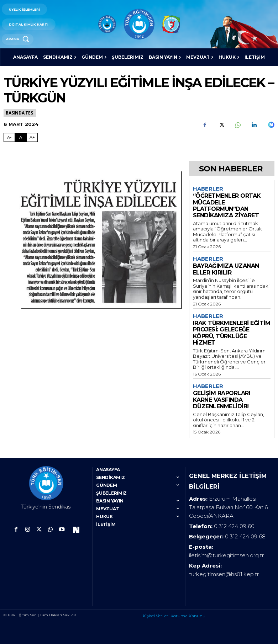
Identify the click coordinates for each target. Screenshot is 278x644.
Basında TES (20, 113)
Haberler (208, 189)
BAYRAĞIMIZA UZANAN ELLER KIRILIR (226, 269)
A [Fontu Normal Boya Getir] (21, 137)
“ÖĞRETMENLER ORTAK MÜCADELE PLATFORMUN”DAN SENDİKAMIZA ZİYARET (227, 206)
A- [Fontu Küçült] (9, 137)
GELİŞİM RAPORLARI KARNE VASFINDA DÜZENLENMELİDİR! (222, 400)
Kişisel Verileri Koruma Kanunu (174, 615)
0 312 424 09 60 (234, 526)
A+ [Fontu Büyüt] (32, 137)
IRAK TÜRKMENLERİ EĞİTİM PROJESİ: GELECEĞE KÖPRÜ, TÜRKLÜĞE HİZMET (232, 333)
